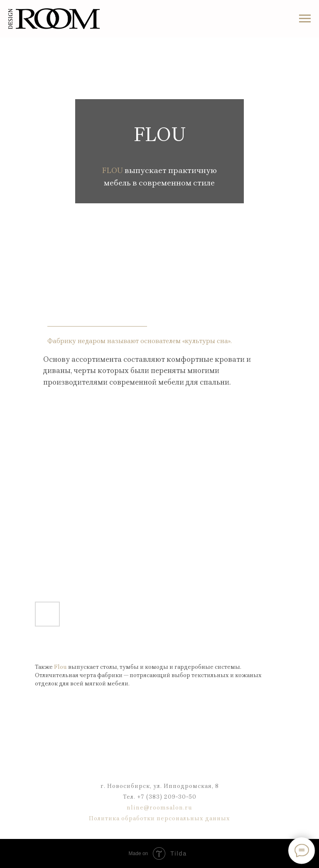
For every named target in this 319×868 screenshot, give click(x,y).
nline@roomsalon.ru (159, 808)
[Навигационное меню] (305, 19)
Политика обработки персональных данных (159, 818)
